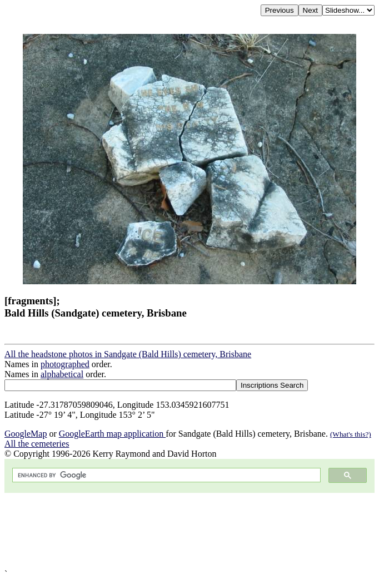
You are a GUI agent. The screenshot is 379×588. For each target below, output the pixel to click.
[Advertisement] (189, 531)
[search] (165, 475)
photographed (65, 364)
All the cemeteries (37, 444)
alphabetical (62, 374)
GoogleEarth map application (112, 434)
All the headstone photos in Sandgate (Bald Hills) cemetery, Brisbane (128, 354)
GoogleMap (26, 434)
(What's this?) (351, 434)
